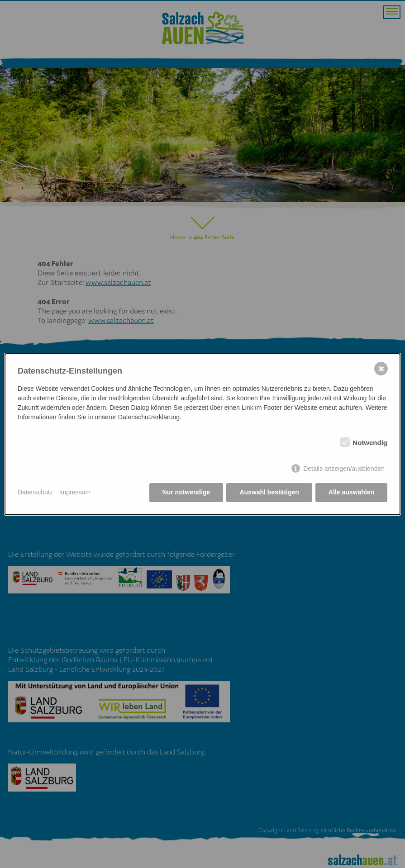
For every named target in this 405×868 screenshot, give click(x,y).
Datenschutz (35, 492)
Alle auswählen (351, 492)
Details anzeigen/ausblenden (344, 469)
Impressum (75, 492)
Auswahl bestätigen (269, 492)
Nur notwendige (186, 492)
